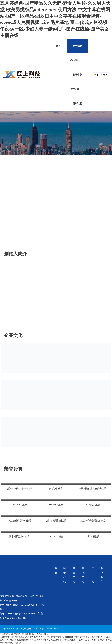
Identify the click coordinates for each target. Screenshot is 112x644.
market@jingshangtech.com (21, 614)
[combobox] (101, 75)
